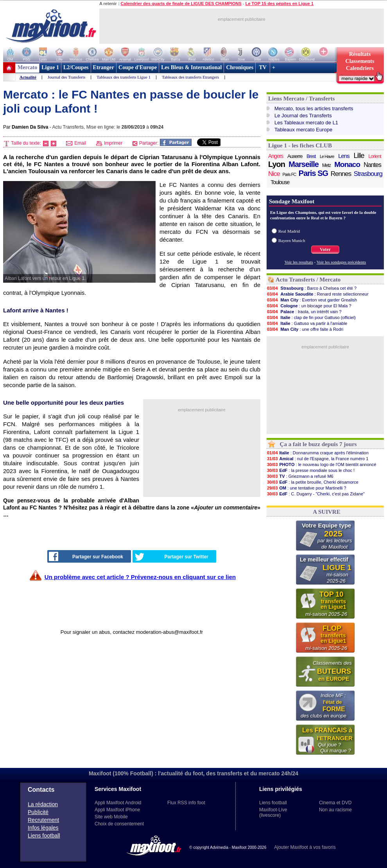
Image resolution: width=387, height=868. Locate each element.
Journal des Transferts (67, 77)
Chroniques (240, 67)
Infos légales (43, 828)
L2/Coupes (76, 67)
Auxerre (295, 156)
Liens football (44, 836)
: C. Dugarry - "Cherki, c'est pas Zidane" (316, 494)
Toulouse (280, 182)
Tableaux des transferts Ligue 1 (124, 77)
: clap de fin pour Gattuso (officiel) (311, 317)
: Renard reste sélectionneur (318, 294)
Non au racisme (335, 810)
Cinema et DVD (335, 803)
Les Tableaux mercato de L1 (306, 123)
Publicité (38, 812)
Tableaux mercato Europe (303, 130)
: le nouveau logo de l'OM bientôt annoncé (321, 464)
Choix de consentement (119, 824)
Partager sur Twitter (172, 557)
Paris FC (289, 174)
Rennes (341, 174)
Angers (276, 156)
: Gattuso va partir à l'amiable (307, 323)
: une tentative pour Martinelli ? (306, 488)
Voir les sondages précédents (341, 262)
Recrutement (43, 820)
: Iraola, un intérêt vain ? (304, 312)
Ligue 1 (50, 67)
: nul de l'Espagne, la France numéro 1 (317, 459)
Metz (326, 165)
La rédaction (43, 804)
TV (263, 67)
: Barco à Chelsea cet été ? (312, 288)
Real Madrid (289, 231)
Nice (274, 174)
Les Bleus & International (191, 67)
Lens (344, 156)
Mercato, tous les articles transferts (314, 108)
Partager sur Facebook (86, 556)
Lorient (375, 156)
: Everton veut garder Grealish (312, 300)
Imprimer (109, 143)
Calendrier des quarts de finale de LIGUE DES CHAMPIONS (181, 4)
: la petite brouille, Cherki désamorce (313, 482)
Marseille (304, 164)
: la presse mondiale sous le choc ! (311, 470)
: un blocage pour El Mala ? (309, 306)
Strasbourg (368, 174)
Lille (359, 156)
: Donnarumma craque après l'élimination (318, 453)
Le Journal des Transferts (303, 116)
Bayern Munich (292, 240)
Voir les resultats (299, 262)
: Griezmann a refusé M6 (300, 476)
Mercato (27, 67)
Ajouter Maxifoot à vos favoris (305, 847)
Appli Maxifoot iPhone (117, 810)
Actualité (28, 77)
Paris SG (313, 173)
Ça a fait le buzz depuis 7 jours (318, 444)
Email (76, 143)
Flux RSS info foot (186, 803)
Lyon (277, 164)
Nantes (372, 165)
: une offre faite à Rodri (305, 329)
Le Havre (327, 156)
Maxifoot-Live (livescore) (273, 812)
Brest (311, 156)
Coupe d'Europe (138, 67)
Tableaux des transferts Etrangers (190, 77)
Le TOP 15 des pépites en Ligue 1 (279, 4)
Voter (325, 249)
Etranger (104, 67)
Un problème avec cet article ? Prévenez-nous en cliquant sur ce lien (140, 577)
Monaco (347, 165)
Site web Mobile (111, 817)
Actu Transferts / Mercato (308, 280)
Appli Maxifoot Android (118, 803)
